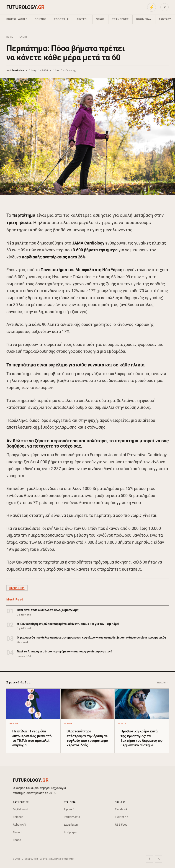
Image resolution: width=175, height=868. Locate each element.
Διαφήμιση (71, 825)
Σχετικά (69, 809)
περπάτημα (17, 588)
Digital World (17, 19)
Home (10, 37)
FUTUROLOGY (25, 7)
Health (22, 37)
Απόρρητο (70, 832)
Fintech (83, 19)
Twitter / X (122, 817)
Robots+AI (62, 19)
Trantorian (18, 70)
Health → (163, 683)
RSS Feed (121, 825)
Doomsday (144, 19)
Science (41, 19)
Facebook (121, 809)
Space (100, 19)
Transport (120, 19)
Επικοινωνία (72, 817)
